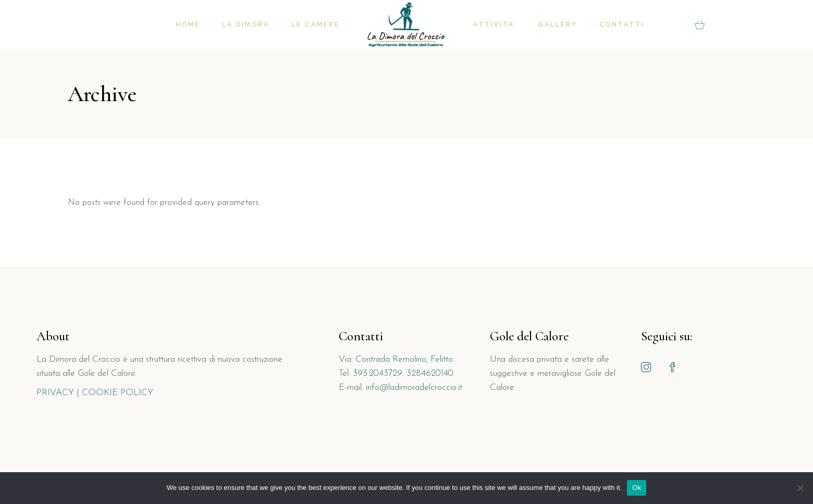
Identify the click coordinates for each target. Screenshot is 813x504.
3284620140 (430, 373)
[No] (800, 488)
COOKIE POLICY (118, 393)
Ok (637, 488)
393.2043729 (378, 373)
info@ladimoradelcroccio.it (414, 388)
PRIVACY (55, 393)
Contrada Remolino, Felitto (404, 359)
